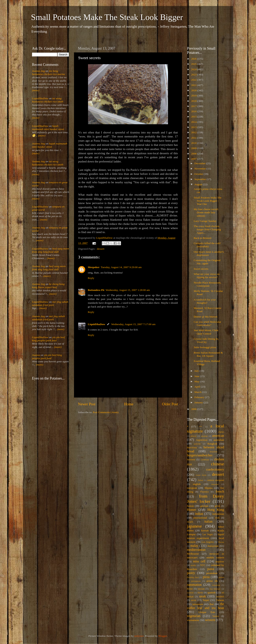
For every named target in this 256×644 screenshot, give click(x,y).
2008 (194, 154)
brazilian (214, 452)
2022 (194, 80)
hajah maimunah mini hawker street (48, 128)
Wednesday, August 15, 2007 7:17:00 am (133, 324)
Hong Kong (216, 510)
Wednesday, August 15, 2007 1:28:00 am (128, 290)
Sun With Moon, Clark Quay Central (206, 332)
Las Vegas (208, 534)
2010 (194, 143)
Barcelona (192, 448)
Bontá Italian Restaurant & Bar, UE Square (208, 354)
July (197, 371)
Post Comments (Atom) (106, 412)
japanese (194, 526)
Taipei (206, 600)
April (198, 387)
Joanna (36, 355)
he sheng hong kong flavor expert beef (48, 286)
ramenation (194, 585)
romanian (216, 585)
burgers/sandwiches (200, 455)
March (198, 392)
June (197, 376)
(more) (36, 90)
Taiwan (220, 600)
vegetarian (194, 616)
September (200, 179)
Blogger (163, 636)
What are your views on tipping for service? (207, 276)
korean (205, 530)
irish (217, 518)
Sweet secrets (201, 269)
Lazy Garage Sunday (205, 221)
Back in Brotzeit (203, 238)
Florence (204, 492)
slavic (200, 593)
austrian (197, 444)
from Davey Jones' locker (205, 499)
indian (199, 514)
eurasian (215, 484)
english (197, 484)
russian (201, 589)
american (218, 436)
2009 (194, 148)
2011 (194, 138)
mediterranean (196, 550)
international (200, 518)
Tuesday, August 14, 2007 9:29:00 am (121, 267)
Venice (216, 616)
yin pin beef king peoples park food (48, 339)
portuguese (196, 581)
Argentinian (202, 440)
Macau (221, 542)
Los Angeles (208, 542)
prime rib (212, 581)
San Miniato (215, 589)
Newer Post (87, 404)
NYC (203, 565)
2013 (194, 127)
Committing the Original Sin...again (207, 262)
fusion (190, 506)
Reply (91, 278)
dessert (101, 249)
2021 (194, 85)
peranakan (212, 573)
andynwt (139, 636)
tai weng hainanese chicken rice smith (48, 100)
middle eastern (215, 557)
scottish (190, 593)
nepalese (220, 562)
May (197, 381)
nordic (193, 565)
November (200, 169)
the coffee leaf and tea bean (205, 606)
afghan (221, 432)
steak (202, 596)
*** (200, 427)
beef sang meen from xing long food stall (50, 250)
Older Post (170, 404)
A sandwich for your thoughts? (205, 301)
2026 (194, 59)
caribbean (205, 460)
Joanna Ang (38, 71)
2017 (194, 106)
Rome (190, 589)
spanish (211, 592)
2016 (194, 111)
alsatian (204, 436)
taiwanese (198, 604)
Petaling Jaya (193, 577)
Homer (191, 510)
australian (219, 440)
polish (221, 577)
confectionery (215, 470)
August (199, 184)
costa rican (201, 475)
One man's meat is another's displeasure (209, 253)
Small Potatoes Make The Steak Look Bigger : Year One (208, 201)
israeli (190, 522)
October (199, 174)
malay (194, 546)
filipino (209, 488)
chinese (217, 464)
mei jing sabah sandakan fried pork (50, 303)
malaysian (213, 546)
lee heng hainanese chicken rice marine (48, 73)
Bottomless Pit (96, 290)
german (204, 506)
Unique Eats (207, 612)
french (220, 492)
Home (129, 404)
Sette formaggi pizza (205, 347)
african (194, 436)
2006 (194, 409)
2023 (194, 75)
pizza (206, 577)
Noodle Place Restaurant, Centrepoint (207, 284)
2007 (194, 159)
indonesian (218, 514)
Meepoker (94, 267)
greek (217, 506)
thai (212, 604)
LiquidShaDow (96, 324)
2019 (194, 96)
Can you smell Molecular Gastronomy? (207, 323)
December (200, 163)
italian (208, 522)
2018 (194, 101)
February (200, 397)
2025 (194, 64)
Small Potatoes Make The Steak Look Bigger (107, 17)
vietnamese (193, 620)
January (199, 402)
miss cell (199, 561)
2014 (194, 122)
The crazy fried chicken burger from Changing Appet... (207, 229)
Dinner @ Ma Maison (206, 317)
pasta (211, 569)
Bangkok (212, 444)
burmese (191, 460)
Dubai (200, 480)
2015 (194, 117)
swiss (194, 600)
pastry (191, 573)
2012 (194, 132)
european (192, 488)
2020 (194, 90)
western (210, 620)
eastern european (216, 480)
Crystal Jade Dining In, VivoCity (206, 340)
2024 (194, 69)
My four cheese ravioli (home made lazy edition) (206, 212)
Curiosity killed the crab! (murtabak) (207, 245)
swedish (220, 597)
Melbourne (193, 554)
